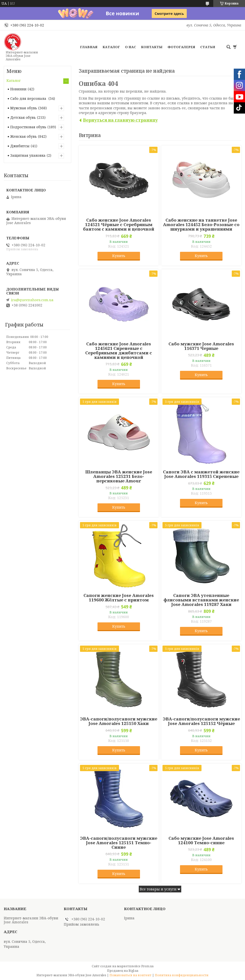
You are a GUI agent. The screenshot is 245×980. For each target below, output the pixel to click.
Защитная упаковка (28, 155)
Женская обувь (23, 136)
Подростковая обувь (28, 127)
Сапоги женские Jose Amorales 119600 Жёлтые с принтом (119, 598)
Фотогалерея (181, 47)
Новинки (18, 89)
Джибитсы (20, 146)
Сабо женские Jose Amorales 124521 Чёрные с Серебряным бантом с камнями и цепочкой (119, 225)
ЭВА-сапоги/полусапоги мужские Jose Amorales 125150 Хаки (119, 721)
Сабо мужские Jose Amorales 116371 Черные (201, 346)
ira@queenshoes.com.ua (32, 300)
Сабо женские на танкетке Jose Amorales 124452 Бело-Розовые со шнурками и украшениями (201, 225)
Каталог (111, 47)
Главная (89, 47)
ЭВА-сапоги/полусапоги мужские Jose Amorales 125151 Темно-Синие (119, 843)
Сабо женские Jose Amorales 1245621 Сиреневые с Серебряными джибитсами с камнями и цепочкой (119, 351)
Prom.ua (147, 966)
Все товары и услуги (158, 889)
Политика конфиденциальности (182, 975)
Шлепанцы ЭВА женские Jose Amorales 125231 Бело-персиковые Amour (119, 476)
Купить (119, 256)
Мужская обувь (24, 108)
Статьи (208, 47)
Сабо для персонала (29, 98)
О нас (130, 47)
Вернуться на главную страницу (120, 120)
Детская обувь (23, 117)
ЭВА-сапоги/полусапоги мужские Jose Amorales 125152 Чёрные (201, 721)
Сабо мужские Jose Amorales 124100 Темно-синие (201, 840)
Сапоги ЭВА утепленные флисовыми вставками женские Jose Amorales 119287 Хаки (201, 600)
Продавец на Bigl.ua (123, 971)
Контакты (152, 47)
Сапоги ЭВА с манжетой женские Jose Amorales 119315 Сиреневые (201, 474)
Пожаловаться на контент (130, 975)
